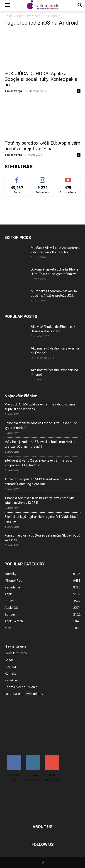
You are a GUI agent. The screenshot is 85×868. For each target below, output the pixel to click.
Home (8, 16)
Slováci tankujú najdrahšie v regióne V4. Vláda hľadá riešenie (41, 519)
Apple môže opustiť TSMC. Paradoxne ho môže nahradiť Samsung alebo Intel (38, 482)
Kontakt (10, 673)
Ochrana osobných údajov (24, 694)
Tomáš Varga (13, 91)
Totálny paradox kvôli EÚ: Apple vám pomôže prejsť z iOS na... (42, 146)
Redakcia (11, 680)
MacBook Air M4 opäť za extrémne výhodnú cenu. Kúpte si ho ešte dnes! (40, 407)
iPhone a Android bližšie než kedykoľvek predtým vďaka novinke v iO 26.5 (39, 500)
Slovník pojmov (16, 653)
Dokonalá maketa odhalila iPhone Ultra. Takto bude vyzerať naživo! (41, 425)
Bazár (9, 660)
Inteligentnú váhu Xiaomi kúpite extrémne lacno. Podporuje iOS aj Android (39, 463)
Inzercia (10, 667)
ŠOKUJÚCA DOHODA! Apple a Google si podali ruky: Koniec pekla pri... (41, 79)
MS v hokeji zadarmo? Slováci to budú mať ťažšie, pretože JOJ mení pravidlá (40, 444)
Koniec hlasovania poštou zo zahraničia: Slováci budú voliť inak (42, 538)
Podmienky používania (21, 687)
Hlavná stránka (15, 646)
